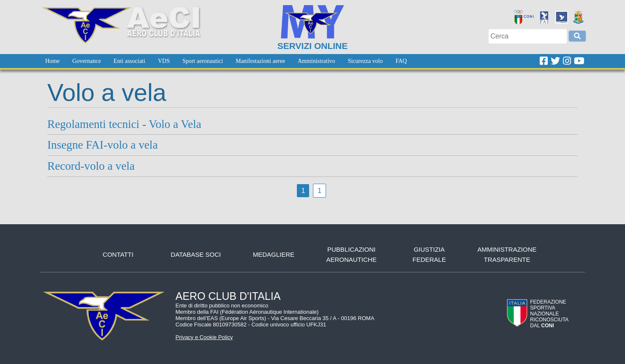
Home (52, 61)
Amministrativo (317, 61)
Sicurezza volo (365, 61)
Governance (87, 61)
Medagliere (274, 254)
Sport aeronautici (203, 61)
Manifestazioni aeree (260, 61)
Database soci (196, 254)
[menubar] (226, 61)
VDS (164, 61)
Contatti (118, 254)
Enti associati (129, 61)
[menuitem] (52, 61)
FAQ (401, 61)
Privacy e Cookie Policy (204, 337)
